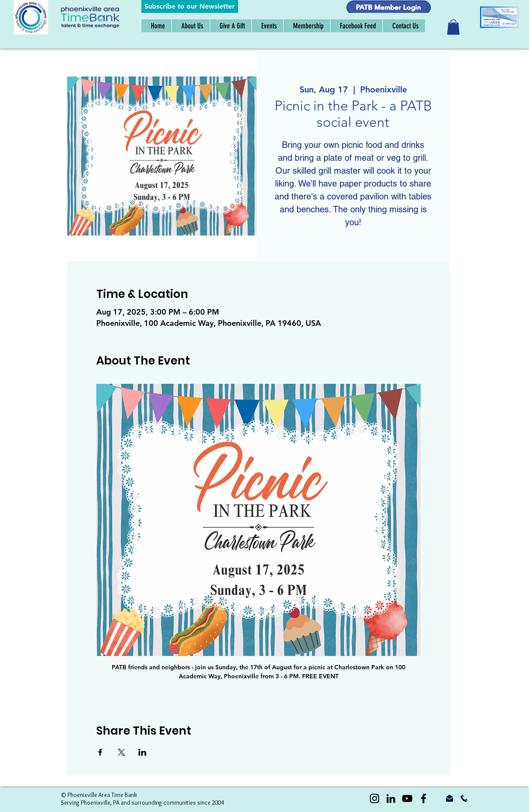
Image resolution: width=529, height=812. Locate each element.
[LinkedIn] (391, 798)
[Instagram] (375, 798)
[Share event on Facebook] (100, 752)
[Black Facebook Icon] (424, 798)
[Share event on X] (121, 752)
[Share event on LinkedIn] (142, 752)
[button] (190, 6)
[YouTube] (407, 798)
